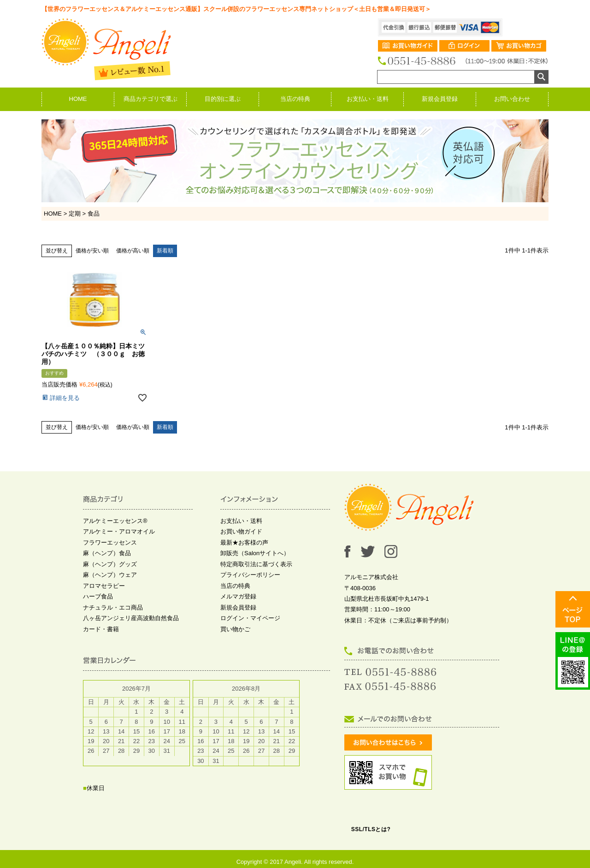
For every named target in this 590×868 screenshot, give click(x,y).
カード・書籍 (101, 629)
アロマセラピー (104, 586)
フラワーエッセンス (110, 542)
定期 (75, 214)
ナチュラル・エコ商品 (113, 607)
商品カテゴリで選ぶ (150, 99)
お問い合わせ (512, 99)
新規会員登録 (440, 99)
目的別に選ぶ (223, 99)
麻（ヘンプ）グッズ (110, 564)
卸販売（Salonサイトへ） (255, 553)
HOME (78, 99)
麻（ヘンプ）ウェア (110, 575)
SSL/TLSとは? (371, 829)
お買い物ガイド (241, 531)
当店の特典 (295, 99)
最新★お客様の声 (244, 542)
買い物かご (235, 629)
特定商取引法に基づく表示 (256, 564)
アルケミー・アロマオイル (119, 531)
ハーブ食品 (98, 596)
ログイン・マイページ (250, 618)
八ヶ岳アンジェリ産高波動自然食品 (131, 618)
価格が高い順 (133, 251)
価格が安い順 (92, 251)
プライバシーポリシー (250, 575)
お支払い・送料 (368, 99)
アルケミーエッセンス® (115, 521)
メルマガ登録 (238, 596)
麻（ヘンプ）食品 (107, 553)
